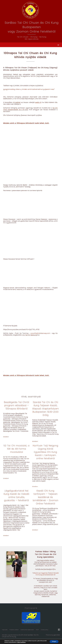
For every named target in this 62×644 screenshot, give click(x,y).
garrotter (57, 635)
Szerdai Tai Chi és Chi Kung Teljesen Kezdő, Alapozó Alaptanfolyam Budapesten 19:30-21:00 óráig (46, 409)
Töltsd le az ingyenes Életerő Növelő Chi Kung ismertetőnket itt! (45, 574)
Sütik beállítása (21, 642)
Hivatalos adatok (14, 630)
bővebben (6, 437)
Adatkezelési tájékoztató (27, 630)
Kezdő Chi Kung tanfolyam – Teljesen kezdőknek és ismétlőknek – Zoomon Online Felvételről (45, 497)
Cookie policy (44, 630)
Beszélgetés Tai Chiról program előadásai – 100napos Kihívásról (17, 405)
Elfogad (54, 641)
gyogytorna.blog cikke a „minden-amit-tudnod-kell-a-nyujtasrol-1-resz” (29, 89)
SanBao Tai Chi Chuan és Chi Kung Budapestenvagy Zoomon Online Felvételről (32, 27)
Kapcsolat (5, 630)
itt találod (17, 102)
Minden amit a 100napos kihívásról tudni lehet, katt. (26, 123)
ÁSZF (37, 630)
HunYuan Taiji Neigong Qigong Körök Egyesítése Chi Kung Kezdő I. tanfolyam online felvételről (45, 452)
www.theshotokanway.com (40, 333)
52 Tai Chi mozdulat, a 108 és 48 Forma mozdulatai (17, 449)
